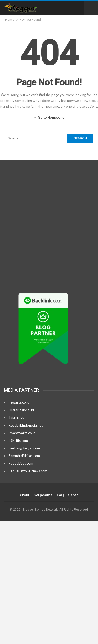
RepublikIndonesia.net (26, 425)
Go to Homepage (49, 117)
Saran (73, 495)
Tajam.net (16, 417)
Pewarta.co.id (19, 402)
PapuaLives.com (21, 463)
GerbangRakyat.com (24, 448)
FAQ (60, 495)
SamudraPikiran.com (24, 456)
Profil (25, 495)
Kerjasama (43, 495)
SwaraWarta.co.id (22, 433)
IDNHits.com (18, 441)
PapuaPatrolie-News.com (28, 471)
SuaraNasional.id (21, 410)
